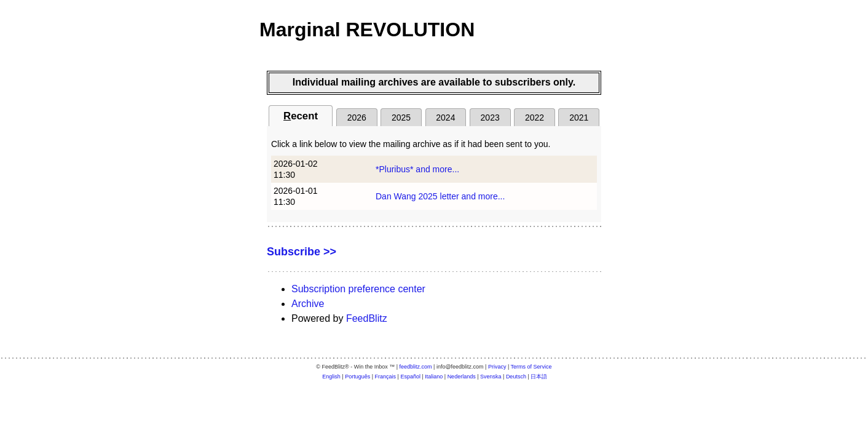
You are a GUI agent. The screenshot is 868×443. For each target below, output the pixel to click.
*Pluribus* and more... (417, 169)
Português (357, 377)
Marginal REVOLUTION (367, 30)
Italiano (434, 377)
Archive (308, 304)
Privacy (497, 367)
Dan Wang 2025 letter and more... (440, 196)
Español (410, 377)
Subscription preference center (358, 289)
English (331, 377)
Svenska (491, 377)
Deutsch (516, 377)
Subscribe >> (302, 252)
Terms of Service (531, 367)
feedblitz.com (416, 367)
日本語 (539, 377)
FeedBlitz (367, 318)
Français (386, 377)
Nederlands (462, 377)
